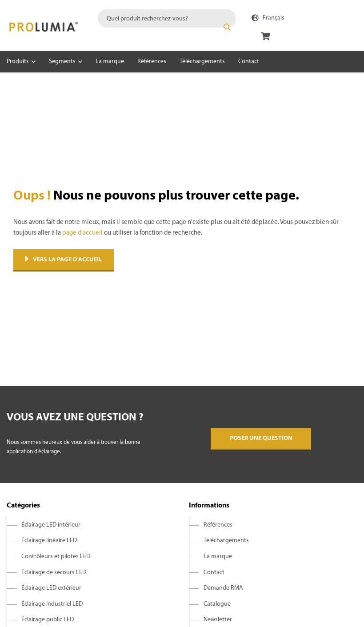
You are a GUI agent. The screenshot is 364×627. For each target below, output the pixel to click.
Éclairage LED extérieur (51, 588)
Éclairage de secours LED (54, 573)
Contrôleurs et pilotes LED (56, 557)
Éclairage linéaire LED (49, 541)
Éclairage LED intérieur (51, 525)
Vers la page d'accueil (64, 260)
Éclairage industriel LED (52, 604)
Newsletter (218, 620)
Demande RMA (223, 588)
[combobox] (167, 18)
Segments (62, 62)
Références (152, 62)
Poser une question (261, 438)
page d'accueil (82, 233)
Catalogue (217, 604)
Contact (249, 62)
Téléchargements (202, 62)
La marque (110, 62)
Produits (18, 62)
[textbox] (167, 18)
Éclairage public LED (48, 620)
